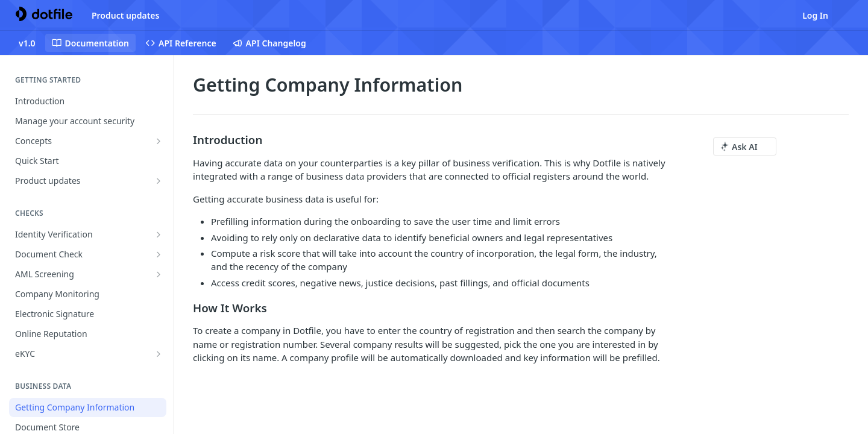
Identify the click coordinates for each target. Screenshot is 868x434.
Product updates (126, 15)
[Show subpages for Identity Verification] (159, 234)
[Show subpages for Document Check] (159, 254)
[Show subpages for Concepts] (159, 141)
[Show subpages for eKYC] (159, 354)
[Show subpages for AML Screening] (159, 274)
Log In (815, 15)
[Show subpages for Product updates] (159, 181)
